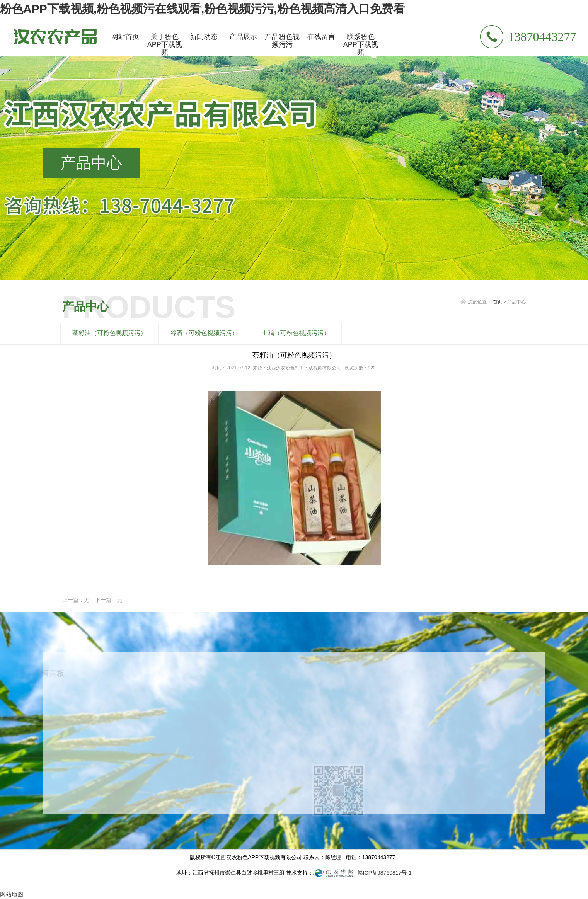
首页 (498, 302)
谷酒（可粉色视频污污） (204, 333)
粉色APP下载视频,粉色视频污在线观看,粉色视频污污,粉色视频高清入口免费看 (202, 9)
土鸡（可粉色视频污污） (296, 333)
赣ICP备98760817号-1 (385, 873)
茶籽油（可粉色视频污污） (109, 333)
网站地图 (12, 894)
